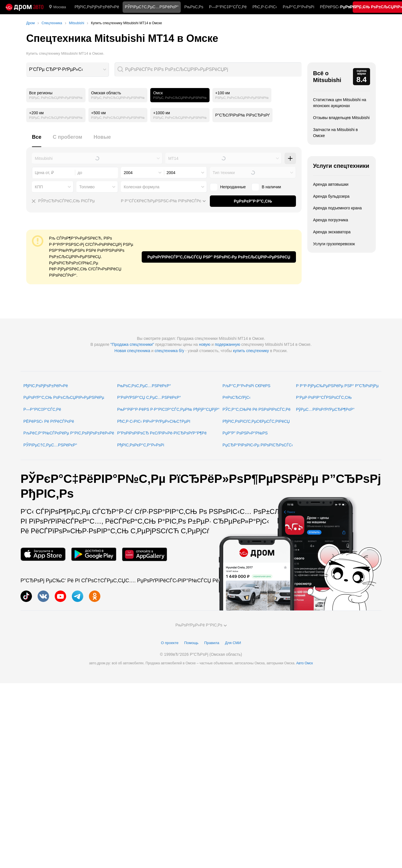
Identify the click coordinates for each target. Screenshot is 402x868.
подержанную (227, 344)
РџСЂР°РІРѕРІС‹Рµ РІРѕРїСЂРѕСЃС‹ (258, 445)
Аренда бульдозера (331, 196)
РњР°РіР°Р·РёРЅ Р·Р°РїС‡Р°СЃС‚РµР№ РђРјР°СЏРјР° (168, 409)
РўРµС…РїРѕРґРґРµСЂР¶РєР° (325, 409)
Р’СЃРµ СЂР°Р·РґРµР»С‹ (56, 69)
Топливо (87, 187)
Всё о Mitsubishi (327, 77)
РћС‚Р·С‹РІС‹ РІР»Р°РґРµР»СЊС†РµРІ (154, 421)
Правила (212, 643)
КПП (39, 187)
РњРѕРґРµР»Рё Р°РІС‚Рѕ (201, 625)
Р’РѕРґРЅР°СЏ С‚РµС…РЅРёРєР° (149, 397)
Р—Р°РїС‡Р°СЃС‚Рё (228, 7)
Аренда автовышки (331, 184)
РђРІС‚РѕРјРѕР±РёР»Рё (97, 7)
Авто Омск (304, 663)
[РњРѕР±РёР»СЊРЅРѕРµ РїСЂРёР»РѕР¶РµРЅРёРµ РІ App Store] (43, 554)
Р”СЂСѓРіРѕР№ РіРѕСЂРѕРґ (242, 115)
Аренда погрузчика (331, 220)
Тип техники (224, 173)
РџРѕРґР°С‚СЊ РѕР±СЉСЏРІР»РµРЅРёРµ (64, 397)
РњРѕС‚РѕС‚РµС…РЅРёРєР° (144, 386)
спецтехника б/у (169, 351)
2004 (128, 173)
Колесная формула (142, 187)
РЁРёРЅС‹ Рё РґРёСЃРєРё (49, 421)
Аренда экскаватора (332, 232)
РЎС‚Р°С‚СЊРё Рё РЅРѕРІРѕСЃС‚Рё (257, 409)
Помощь (191, 643)
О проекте (170, 643)
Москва (57, 7)
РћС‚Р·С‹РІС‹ (265, 7)
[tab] (37, 140)
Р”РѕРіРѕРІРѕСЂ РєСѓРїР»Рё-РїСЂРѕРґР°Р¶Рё (162, 433)
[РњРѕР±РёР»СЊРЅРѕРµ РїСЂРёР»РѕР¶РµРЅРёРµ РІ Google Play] (94, 554)
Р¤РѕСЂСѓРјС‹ (237, 397)
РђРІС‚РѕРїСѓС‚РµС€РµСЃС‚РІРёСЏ (256, 421)
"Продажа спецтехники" (132, 344)
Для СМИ (233, 643)
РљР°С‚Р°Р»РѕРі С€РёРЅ (247, 386)
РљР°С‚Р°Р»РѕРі (299, 7)
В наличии (271, 187)
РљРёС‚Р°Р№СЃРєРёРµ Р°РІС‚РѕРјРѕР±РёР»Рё (69, 433)
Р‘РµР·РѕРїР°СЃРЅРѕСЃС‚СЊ (324, 397)
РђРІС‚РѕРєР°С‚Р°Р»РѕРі (141, 445)
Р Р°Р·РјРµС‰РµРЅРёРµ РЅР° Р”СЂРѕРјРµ (337, 386)
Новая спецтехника (132, 351)
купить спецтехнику (251, 351)
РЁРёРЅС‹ (330, 7)
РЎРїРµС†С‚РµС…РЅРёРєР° (50, 445)
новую (205, 344)
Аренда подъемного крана (337, 208)
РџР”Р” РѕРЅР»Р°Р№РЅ (245, 433)
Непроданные (233, 187)
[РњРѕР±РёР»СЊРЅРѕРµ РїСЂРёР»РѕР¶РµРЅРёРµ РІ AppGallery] (145, 554)
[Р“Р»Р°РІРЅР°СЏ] (25, 7)
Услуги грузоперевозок (334, 244)
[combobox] (68, 70)
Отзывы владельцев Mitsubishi (341, 118)
